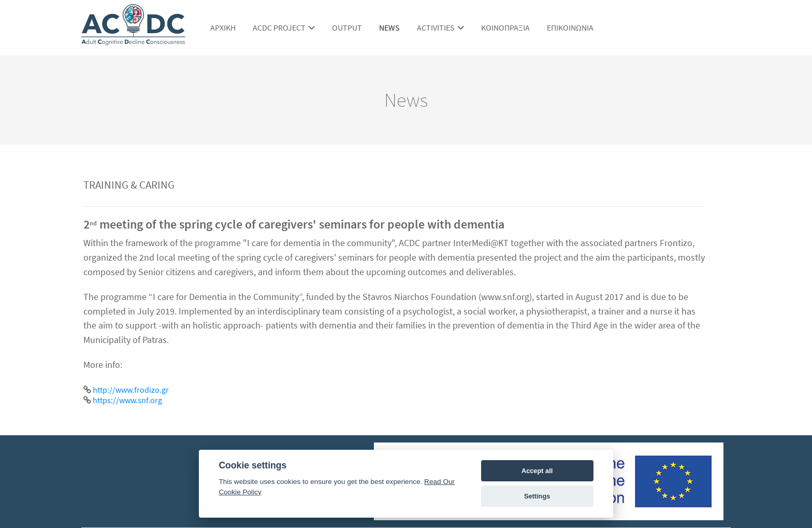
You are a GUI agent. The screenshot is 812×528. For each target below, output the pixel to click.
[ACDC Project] (133, 40)
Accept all (537, 471)
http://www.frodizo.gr (131, 390)
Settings (537, 496)
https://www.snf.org (127, 400)
